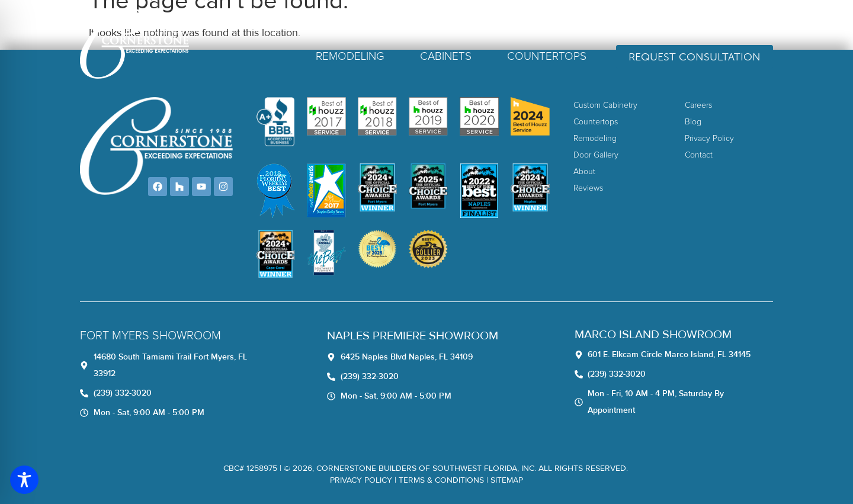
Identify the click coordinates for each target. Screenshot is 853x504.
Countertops (547, 57)
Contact (647, 25)
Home (418, 25)
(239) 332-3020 (729, 25)
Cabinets (446, 57)
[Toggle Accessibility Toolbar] (24, 480)
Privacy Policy (361, 480)
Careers (557, 25)
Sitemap (507, 480)
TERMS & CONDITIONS (441, 480)
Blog (602, 25)
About (459, 25)
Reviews (506, 25)
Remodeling (350, 57)
